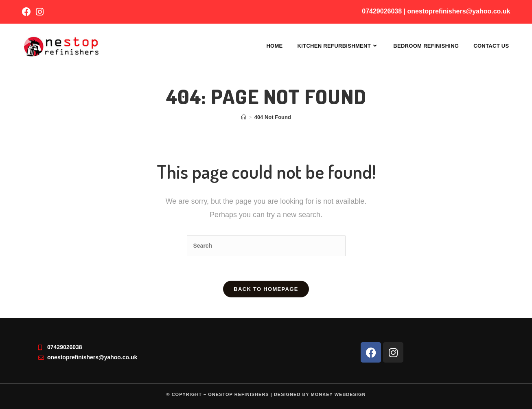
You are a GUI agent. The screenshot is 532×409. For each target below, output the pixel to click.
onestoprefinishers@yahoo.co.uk (459, 11)
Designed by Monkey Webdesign (320, 394)
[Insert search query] (266, 246)
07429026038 (382, 11)
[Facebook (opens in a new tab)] (28, 12)
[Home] (244, 117)
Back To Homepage (266, 289)
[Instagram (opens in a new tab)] (40, 12)
